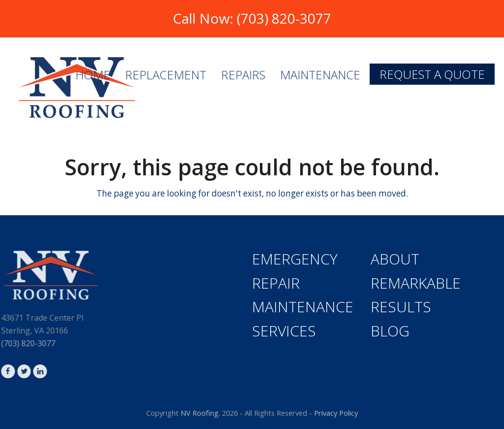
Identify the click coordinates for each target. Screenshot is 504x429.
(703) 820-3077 (284, 18)
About (395, 259)
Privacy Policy (336, 413)
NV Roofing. (200, 413)
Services (284, 331)
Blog (390, 331)
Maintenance (303, 307)
